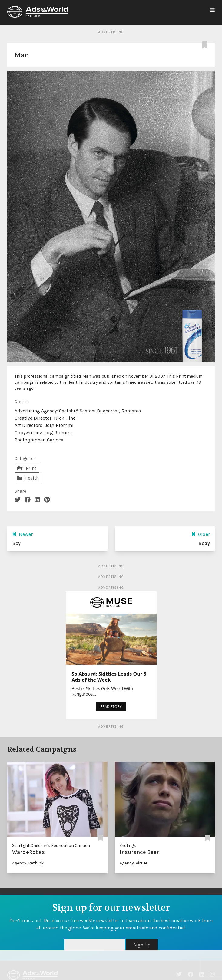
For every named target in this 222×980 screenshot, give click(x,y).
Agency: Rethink (28, 863)
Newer (22, 534)
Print (27, 468)
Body (204, 543)
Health (28, 478)
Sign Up (142, 945)
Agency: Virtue (133, 863)
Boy (16, 543)
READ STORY (111, 707)
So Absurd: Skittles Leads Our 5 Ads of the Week (109, 677)
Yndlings (128, 846)
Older (201, 534)
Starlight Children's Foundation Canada (51, 846)
